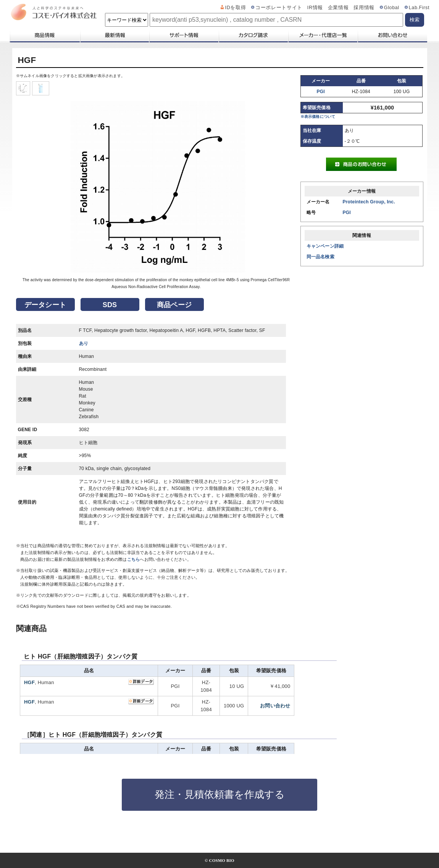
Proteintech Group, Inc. (369, 202)
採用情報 (364, 8)
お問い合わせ (392, 35)
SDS (110, 305)
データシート (45, 305)
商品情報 (44, 35)
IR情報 (315, 8)
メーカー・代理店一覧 (323, 35)
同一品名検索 (320, 257)
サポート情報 (184, 35)
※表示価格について (318, 117)
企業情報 (338, 8)
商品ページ (174, 305)
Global (392, 8)
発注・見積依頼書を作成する (220, 794)
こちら (134, 559)
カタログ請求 (253, 35)
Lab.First (419, 8)
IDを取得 (236, 8)
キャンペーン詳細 (325, 246)
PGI (321, 92)
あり (84, 343)
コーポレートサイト (279, 8)
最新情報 (114, 35)
